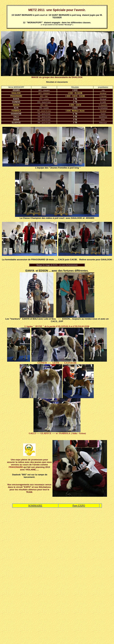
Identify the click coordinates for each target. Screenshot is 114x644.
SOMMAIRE (35, 505)
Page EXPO (79, 505)
